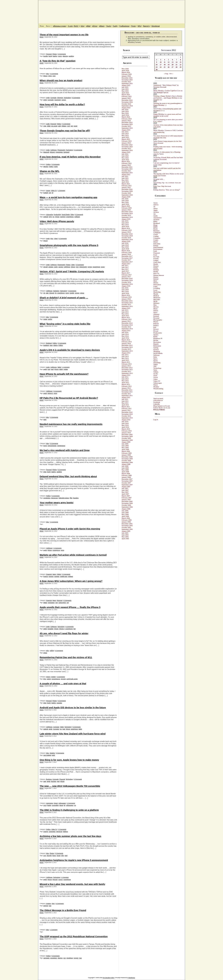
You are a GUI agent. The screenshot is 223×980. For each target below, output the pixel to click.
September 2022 (127, 150)
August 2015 (126, 308)
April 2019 (125, 226)
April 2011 (125, 405)
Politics (59, 124)
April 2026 (125, 70)
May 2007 (125, 492)
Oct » (171, 74)
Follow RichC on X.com (162, 408)
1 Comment (62, 191)
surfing (50, 319)
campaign (46, 958)
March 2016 (126, 295)
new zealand (47, 755)
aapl (45, 781)
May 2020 (125, 202)
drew (45, 472)
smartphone (70, 217)
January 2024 (126, 121)
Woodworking (158, 389)
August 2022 (126, 152)
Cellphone (54, 150)
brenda (46, 56)
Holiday (53, 677)
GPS (50, 217)
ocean (45, 319)
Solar (155, 357)
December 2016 (127, 278)
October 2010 (126, 416)
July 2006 (125, 511)
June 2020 (125, 200)
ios (54, 217)
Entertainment (158, 247)
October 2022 (126, 148)
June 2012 (125, 379)
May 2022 (125, 158)
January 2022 (126, 165)
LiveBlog (157, 288)
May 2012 (125, 381)
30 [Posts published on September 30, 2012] (157, 70)
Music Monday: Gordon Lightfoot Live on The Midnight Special (168, 91)
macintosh (58, 100)
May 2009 (125, 448)
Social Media (66, 215)
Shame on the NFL (50, 171)
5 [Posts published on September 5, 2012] (169, 60)
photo (50, 76)
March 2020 (126, 206)
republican (70, 958)
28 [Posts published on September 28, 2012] (177, 67)
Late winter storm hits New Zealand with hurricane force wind (73, 734)
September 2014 (127, 329)
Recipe (156, 340)
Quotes (156, 335)
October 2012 (126, 371)
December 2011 (127, 390)
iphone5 (52, 293)
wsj (68, 603)
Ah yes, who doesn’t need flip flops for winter (64, 633)
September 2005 (127, 529)
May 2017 (125, 269)
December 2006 (127, 501)
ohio (63, 856)
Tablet (59, 367)
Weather (52, 753)
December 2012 (127, 368)
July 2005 (125, 533)
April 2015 (125, 316)
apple (45, 100)
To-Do (156, 374)
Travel (156, 377)
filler (71, 498)
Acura (156, 203)
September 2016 (127, 284)
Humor (156, 277)
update (66, 369)
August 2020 (126, 197)
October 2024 (126, 104)
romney (76, 958)
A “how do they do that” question (58, 61)
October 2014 (126, 327)
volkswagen (70, 805)
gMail (88, 26)
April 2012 (125, 382)
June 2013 (125, 356)
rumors (64, 100)
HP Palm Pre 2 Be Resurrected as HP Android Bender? (69, 398)
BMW (156, 227)
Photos (55, 54)
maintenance (61, 446)
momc (60, 56)
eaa (50, 906)
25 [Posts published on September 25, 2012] (165, 67)
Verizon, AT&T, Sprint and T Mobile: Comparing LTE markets (72, 272)
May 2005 (125, 537)
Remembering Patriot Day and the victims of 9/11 (66, 657)
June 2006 (125, 513)
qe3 (72, 126)
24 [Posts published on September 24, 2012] (161, 67)
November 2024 (127, 102)
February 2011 (127, 409)
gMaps (102, 26)
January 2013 (126, 366)
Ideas (155, 281)
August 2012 (126, 375)
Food (155, 255)
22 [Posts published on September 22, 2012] (181, 65)
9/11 (45, 679)
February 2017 (127, 275)
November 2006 (127, 503)
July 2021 (125, 176)
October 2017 (126, 260)
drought (49, 856)
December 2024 (127, 100)
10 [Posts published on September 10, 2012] (161, 62)
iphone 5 (53, 152)
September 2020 (127, 195)
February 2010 (127, 431)
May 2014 (125, 336)
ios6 (49, 369)
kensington (59, 152)
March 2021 (126, 184)
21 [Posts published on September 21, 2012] (177, 65)
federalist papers (64, 498)
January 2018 (126, 254)
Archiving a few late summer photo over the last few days (71, 836)
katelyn (55, 56)
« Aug (166, 74)
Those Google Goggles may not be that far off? (65, 131)
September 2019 (127, 217)
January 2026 (126, 76)
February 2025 (127, 96)
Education (157, 244)
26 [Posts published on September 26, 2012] (169, 67)
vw (75, 805)
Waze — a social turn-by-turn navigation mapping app (69, 197)
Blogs (155, 225)
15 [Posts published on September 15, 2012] (181, 62)
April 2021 (125, 182)
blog (82, 26)
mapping (63, 217)
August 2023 (126, 130)
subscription (62, 603)
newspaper (51, 603)
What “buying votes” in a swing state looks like (65, 324)
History (48, 677)
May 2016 (125, 291)
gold (60, 126)
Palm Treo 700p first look (162, 186)
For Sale (156, 257)
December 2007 (127, 479)
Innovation (157, 285)
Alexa (155, 208)
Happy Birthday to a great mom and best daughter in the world (167, 115)
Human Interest (159, 275)
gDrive (95, 26)
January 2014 (126, 343)
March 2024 (126, 117)
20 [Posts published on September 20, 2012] (172, 65)
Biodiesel (49, 343)
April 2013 (125, 360)
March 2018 (126, 251)
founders (76, 498)
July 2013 (125, 355)
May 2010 (125, 425)
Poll (155, 327)
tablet (61, 369)
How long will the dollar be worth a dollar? (62, 104)
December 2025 (127, 78)
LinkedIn (157, 404)
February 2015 (127, 319)
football (46, 193)
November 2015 (127, 303)
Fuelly (115, 26)
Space (155, 359)
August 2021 (126, 174)
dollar (49, 126)
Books (156, 229)
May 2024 (125, 113)
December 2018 (127, 234)
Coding (156, 236)
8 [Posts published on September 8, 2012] (180, 60)
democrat (59, 832)
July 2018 (125, 243)
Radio (155, 337)
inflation (64, 126)
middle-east (64, 576)
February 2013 (127, 364)
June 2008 (125, 468)
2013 (45, 805)
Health (156, 264)
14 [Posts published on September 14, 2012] (177, 62)
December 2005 (127, 524)
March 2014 (126, 340)
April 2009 (125, 449)
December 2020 (127, 189)
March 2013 (126, 362)
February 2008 (127, 475)
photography (83, 267)
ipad (52, 369)
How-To (156, 273)
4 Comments (67, 600)
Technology (68, 98)
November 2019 (127, 213)
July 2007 (125, 488)
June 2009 (125, 446)
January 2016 (126, 299)
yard (66, 856)
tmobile (72, 293)
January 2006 (126, 522)
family (50, 56)
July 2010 (125, 422)
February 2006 (127, 520)
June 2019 (125, 223)
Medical (156, 296)
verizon (77, 293)
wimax (82, 293)
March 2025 (126, 95)
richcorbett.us (158, 400)
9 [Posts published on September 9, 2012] (157, 62)
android (46, 217)
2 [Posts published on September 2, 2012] (157, 60)
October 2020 (126, 193)
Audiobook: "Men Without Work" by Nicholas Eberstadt (166, 86)
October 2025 (126, 82)
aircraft (46, 267)
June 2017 (125, 267)
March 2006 (126, 518)
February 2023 (127, 141)
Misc (48, 74)
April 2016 (125, 293)
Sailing (52, 651)
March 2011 (126, 407)
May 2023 (125, 135)
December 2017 (127, 256)
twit (74, 629)
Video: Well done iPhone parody (57, 221)
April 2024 (125, 115)
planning (65, 56)
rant (57, 603)
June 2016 (125, 290)
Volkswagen (62, 803)
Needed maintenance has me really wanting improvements (71, 424)
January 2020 (126, 210)
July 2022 (125, 154)
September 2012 (127, 373)
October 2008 (126, 461)
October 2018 (126, 238)
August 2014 (126, 330)
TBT (155, 366)
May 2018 (125, 247)
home (45, 446)
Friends (156, 259)
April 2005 (125, 539)
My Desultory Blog (155, 10)
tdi (65, 805)
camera (61, 267)
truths (56, 167)
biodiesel (46, 345)
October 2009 (126, 438)
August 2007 (126, 487)
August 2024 (126, 108)
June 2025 (125, 89)
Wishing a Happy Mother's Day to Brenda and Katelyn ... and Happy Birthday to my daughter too (168, 98)
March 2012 (126, 384)
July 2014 (125, 332)
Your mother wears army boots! (57, 503)
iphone (57, 217)
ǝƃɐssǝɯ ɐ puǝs (59, 26)
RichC (76, 26)
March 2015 (126, 317)
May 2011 (125, 403)
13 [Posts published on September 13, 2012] (172, 62)
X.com (70, 26)
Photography (61, 150)
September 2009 (127, 440)
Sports (48, 191)
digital (45, 603)
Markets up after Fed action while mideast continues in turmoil (73, 555)
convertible (55, 805)
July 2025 (125, 87)
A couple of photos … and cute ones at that (63, 684)
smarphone (74, 729)
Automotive (50, 215)
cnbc (45, 126)
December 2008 (127, 457)
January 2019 (126, 232)
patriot (49, 679)
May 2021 (125, 180)
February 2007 (127, 498)
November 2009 (127, 436)
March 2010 (126, 429)
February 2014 (127, 342)
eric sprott (54, 126)
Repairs (156, 344)
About (48, 26)
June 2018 (125, 245)
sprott (75, 126)
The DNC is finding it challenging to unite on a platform (69, 810)
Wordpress (132, 978)
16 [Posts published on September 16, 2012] (157, 65)
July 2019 (125, 221)
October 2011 (126, 394)
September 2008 (127, 462)
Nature (156, 311)
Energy (156, 246)
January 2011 (126, 410)
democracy (55, 498)
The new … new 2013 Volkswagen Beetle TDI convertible (70, 786)
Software (77, 217)
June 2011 (125, 401)
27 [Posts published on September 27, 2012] (172, 67)
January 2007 (126, 500)
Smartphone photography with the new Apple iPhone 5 (69, 245)
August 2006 (126, 509)
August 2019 (126, 219)
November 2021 (127, 169)
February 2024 (127, 119)
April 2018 (125, 249)
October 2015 (126, 304)
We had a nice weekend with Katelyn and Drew (65, 450)
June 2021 (125, 178)
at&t (47, 293)
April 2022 (125, 160)
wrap (54, 76)
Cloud (156, 234)
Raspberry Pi (158, 338)
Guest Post (157, 262)
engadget (51, 629)
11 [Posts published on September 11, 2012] (164, 62)
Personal (49, 54)
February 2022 (127, 163)
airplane (51, 267)
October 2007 (126, 483)
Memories (157, 298)
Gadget (156, 260)
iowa (51, 345)
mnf (50, 193)
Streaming (157, 363)
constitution (47, 498)
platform (65, 832)
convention (52, 832)
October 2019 (126, 215)
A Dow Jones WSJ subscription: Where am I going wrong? (71, 581)
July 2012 (125, 377)
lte (56, 293)
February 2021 (127, 186)
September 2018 (127, 239)
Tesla (155, 370)
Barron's (146, 26)
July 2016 (125, 288)
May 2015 (125, 314)
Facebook (157, 402)
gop (64, 958)
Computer (53, 98)
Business (49, 779)
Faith (155, 251)
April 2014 (125, 338)
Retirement (157, 346)
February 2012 (127, 386)
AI (154, 206)
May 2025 (125, 91)
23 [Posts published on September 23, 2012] (157, 67)
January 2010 (126, 433)
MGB (155, 301)
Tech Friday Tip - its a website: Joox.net (167, 183)
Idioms (156, 283)
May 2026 (125, 69)
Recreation (157, 342)
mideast (70, 576)
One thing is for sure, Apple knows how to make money (69, 760)
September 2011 (127, 395)
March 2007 (126, 496)
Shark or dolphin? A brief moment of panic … (64, 298)
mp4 (77, 267)
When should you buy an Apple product (61, 80)
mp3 (69, 126)
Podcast (156, 324)
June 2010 (125, 423)
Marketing (56, 291)
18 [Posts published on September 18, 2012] (165, 65)
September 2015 (127, 306)
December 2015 (127, 301)
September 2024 (127, 106)
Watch (156, 385)
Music (156, 309)
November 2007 (127, 481)
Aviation (49, 904)
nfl (53, 193)
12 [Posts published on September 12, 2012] (169, 62)
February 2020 (127, 208)
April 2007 (125, 494)
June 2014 (125, 334)
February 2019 (127, 230)
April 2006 (125, 516)
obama (56, 345)
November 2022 (127, 147)
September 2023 (127, 128)
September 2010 (127, 418)
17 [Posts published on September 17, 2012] (161, 65)
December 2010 (127, 412)
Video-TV (54, 191)
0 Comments (62, 54)
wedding (71, 56)
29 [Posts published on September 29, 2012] (181, 67)
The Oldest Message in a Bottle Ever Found (63, 910)
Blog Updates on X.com (162, 406)
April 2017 (125, 271)
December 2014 (127, 323)
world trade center (72, 679)
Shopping (60, 98)
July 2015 (125, 310)
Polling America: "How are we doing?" (167, 190)
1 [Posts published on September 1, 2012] (180, 57)
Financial (53, 124)
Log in (156, 419)
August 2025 (126, 85)
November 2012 (127, 369)
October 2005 (126, 527)
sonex (103, 267)
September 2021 (127, 173)
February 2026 (127, 74)
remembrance (56, 679)
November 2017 (127, 258)
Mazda (156, 294)
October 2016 (126, 282)
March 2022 (126, 161)
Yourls (109, 26)
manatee (59, 703)
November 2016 (127, 280)
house (59, 856)
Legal (155, 286)
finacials (54, 781)
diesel (61, 805)
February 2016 (127, 297)
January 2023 (126, 143)
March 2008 (126, 474)
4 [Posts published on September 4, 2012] (165, 60)
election (46, 167)
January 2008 (126, 477)
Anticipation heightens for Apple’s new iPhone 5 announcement (74, 860)
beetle (49, 805)
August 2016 (126, 286)
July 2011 (125, 399)
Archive (156, 212)
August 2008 (126, 464)
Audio (48, 124)
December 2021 (127, 167)
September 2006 (127, 507)
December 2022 (127, 145)
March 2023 (126, 139)
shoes (45, 653)
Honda (156, 272)
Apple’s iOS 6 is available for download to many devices (70, 350)
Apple (48, 98)
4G (44, 293)
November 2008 (127, 459)
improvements (52, 446)
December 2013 (127, 345)
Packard (156, 316)
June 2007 (125, 490)
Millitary (157, 303)
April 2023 (125, 137)
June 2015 (125, 312)
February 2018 (127, 252)
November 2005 (127, 526)
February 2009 (127, 453)
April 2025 (125, 93)
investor (51, 576)
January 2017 (126, 277)
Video (72, 215)
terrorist (63, 679)
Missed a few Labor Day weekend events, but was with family (72, 884)
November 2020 (127, 191)
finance (46, 576)
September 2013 (127, 351)
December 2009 (127, 435)
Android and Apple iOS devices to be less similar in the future (73, 708)
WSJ (140, 26)
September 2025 (127, 83)
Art (155, 214)
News (54, 574)
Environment (158, 249)
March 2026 (126, 72)
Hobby (156, 268)
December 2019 (127, 212)
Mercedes (157, 299)
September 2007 (127, 485)
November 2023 (127, 124)
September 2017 (127, 262)
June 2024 (125, 111)
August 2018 (126, 241)
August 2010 (126, 420)
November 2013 (127, 347)
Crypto (156, 240)
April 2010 (125, 427)
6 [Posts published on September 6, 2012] (173, 60)
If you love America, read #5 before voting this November (70, 157)
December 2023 (127, 122)
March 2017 (126, 273)
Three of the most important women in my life (64, 35)
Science (156, 350)
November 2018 (127, 236)
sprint (67, 293)
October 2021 (126, 171)
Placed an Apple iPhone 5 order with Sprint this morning (70, 529)
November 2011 (127, 392)
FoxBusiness (124, 26)
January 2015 (126, 321)
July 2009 (125, 444)
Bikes (155, 221)
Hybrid (156, 279)
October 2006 (126, 505)
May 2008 (125, 470)
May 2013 (125, 358)
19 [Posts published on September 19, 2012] (169, 65)
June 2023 (125, 134)
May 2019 (125, 225)
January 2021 (126, 187)
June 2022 (125, 156)
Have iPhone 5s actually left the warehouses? (64, 374)
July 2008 (125, 466)
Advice (156, 205)
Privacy (156, 329)
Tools (155, 376)
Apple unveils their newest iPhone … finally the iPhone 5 (70, 607)
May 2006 (125, 514)
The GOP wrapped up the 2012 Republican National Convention (74, 937)
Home (42, 26)
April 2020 (125, 204)
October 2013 (126, 349)
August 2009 (126, 442)
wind (53, 755)
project (90, 267)
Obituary (157, 314)
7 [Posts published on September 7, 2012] (177, 60)
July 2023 (125, 132)
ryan (80, 958)
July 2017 (125, 265)
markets (57, 576)
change (46, 832)
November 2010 (127, 414)
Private (156, 331)
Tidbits (156, 372)
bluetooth (46, 152)
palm (45, 419)
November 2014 (127, 325)
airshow (46, 906)
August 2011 (126, 397)
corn (45, 856)
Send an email (158, 398)
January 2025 (126, 98)
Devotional (156, 26)
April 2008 (125, 472)
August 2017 (126, 264)
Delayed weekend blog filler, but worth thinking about (68, 476)
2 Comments (54, 417)
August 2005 (126, 531)
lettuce (46, 76)
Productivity (57, 215)
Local (155, 290)
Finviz (133, 26)
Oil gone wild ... (159, 179)
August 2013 (126, 353)
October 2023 (126, 126)
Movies (156, 307)
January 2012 (126, 388)
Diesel (56, 803)
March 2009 (126, 451)
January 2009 (126, 455)
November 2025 (127, 80)
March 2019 (126, 228)
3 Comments (80, 265)
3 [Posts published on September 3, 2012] (161, 60)
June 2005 (125, 535)
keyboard (66, 152)
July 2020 (125, 199)
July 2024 (125, 109)
